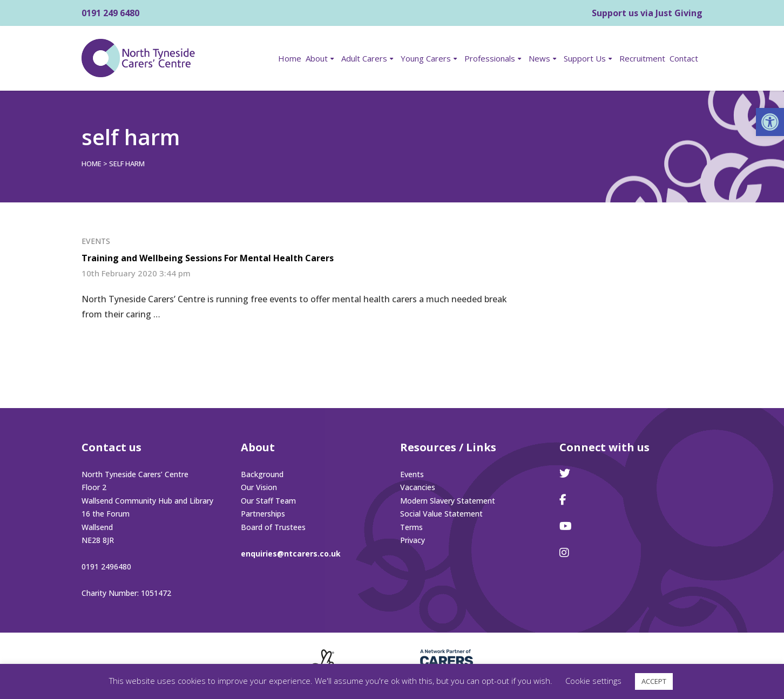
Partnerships (263, 514)
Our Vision (259, 487)
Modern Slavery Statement (448, 501)
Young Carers (426, 58)
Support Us (585, 58)
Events (96, 241)
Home (290, 58)
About (317, 58)
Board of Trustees (273, 527)
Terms (411, 527)
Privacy (413, 540)
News (539, 58)
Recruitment (642, 58)
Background (262, 474)
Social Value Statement (441, 514)
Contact (684, 58)
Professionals (490, 58)
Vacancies (418, 487)
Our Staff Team (268, 501)
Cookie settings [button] (593, 681)
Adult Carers (364, 58)
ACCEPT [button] (654, 681)
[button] (770, 122)
